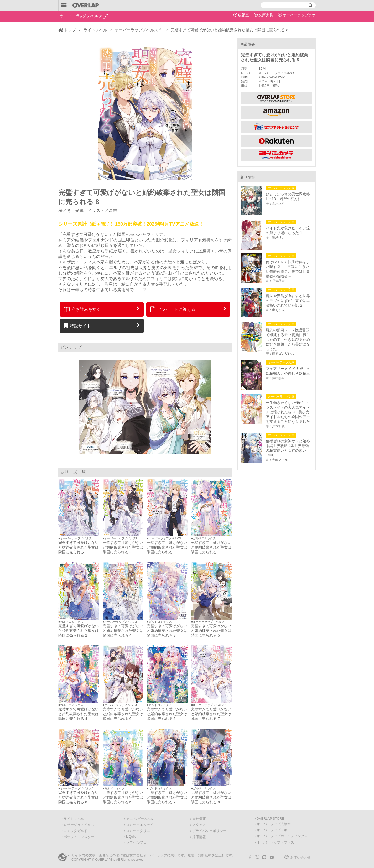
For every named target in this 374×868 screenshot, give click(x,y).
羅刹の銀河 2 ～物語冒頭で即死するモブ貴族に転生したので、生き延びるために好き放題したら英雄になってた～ (288, 339)
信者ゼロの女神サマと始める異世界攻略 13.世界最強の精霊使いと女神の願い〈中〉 (288, 448)
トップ (70, 30)
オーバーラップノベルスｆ (138, 30)
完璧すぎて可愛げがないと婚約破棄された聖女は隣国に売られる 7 (211, 714)
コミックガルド (76, 831)
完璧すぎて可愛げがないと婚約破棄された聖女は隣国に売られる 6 (123, 714)
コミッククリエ (138, 831)
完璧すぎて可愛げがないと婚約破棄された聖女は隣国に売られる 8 (79, 797)
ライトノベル (95, 30)
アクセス (199, 825)
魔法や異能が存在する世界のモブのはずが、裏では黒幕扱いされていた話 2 (288, 301)
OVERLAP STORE (270, 819)
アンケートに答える (173, 309)
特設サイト (77, 326)
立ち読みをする (82, 309)
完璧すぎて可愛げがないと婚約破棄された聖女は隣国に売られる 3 (167, 547)
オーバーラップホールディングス (282, 836)
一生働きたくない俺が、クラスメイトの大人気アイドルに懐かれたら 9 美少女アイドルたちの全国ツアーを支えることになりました (288, 412)
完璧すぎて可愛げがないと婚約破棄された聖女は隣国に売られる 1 (79, 547)
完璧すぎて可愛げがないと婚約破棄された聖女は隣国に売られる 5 (211, 631)
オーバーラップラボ (299, 15)
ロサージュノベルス (79, 825)
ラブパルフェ (136, 842)
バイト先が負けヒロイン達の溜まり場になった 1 (288, 230)
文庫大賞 (266, 15)
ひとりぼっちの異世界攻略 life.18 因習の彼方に (289, 196)
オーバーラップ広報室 (274, 824)
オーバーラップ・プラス (275, 842)
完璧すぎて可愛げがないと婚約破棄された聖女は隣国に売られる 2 (123, 547)
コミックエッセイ (140, 825)
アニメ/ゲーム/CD (140, 819)
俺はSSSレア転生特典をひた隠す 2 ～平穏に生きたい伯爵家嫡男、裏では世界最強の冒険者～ (288, 269)
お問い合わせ (300, 858)
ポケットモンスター (79, 837)
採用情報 (199, 837)
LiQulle (131, 837)
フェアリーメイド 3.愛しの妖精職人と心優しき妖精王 (288, 371)
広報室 (243, 15)
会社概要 (199, 819)
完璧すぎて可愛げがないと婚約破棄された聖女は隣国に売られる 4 (123, 631)
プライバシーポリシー (209, 831)
